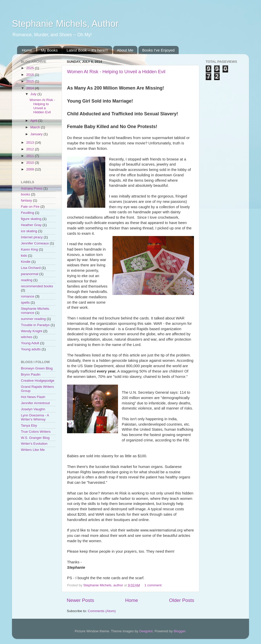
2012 (31, 149)
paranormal (30, 274)
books (25, 194)
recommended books (37, 286)
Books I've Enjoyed (158, 50)
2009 (31, 169)
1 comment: (154, 585)
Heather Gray (31, 225)
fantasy (27, 200)
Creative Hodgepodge (38, 381)
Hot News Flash (33, 397)
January (37, 134)
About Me (125, 50)
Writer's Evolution (34, 444)
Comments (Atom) (102, 611)
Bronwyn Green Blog (37, 368)
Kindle (26, 262)
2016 (31, 75)
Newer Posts (80, 600)
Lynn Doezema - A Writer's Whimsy (35, 417)
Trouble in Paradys (35, 325)
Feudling (28, 213)
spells (25, 302)
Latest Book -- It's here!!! (87, 50)
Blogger (179, 631)
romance (28, 296)
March (36, 127)
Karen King (29, 249)
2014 (31, 88)
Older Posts (182, 600)
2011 (31, 156)
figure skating (31, 219)
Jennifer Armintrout (35, 403)
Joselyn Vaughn (33, 409)
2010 (31, 163)
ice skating (29, 231)
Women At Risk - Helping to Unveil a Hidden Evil (116, 72)
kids (24, 256)
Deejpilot (146, 631)
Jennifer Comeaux (35, 243)
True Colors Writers (36, 432)
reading (27, 280)
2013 (31, 143)
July (34, 94)
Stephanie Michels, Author (65, 24)
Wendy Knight (32, 331)
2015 (31, 81)
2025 (31, 68)
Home (27, 50)
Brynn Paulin (31, 374)
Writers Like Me (33, 450)
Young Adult (30, 343)
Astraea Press (32, 188)
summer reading (33, 319)
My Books (49, 50)
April (34, 121)
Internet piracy (32, 237)
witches (27, 337)
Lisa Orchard (31, 268)
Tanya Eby (29, 425)
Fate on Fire (30, 207)
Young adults (31, 349)
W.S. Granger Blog (35, 438)
